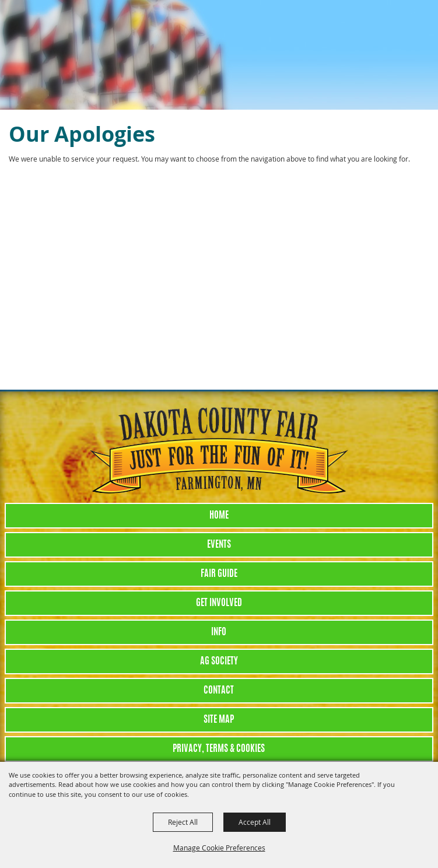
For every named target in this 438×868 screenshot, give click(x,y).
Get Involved (219, 603)
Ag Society (219, 661)
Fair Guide (219, 574)
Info (219, 632)
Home (219, 516)
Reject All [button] (183, 822)
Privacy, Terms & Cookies (219, 749)
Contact (219, 691)
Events (219, 545)
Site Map (219, 720)
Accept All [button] (255, 822)
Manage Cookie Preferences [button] (219, 848)
